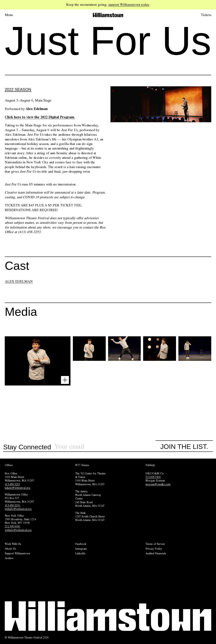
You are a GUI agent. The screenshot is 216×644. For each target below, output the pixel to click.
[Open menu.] (14, 15)
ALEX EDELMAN (19, 281)
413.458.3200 (13, 505)
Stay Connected (27, 447)
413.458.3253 (12, 484)
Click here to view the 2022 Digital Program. (40, 117)
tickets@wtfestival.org (18, 488)
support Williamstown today (129, 5)
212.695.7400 (153, 477)
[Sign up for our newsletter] (105, 447)
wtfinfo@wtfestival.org (18, 509)
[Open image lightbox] (65, 380)
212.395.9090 (13, 526)
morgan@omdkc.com (158, 484)
